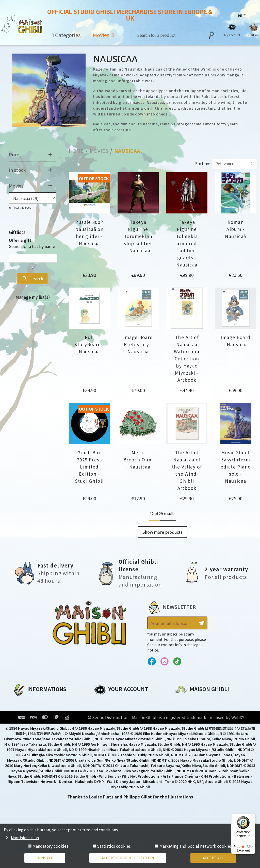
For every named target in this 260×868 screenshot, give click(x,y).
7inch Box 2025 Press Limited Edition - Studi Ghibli (90, 467)
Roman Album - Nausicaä (235, 229)
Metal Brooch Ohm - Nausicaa (138, 460)
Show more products (162, 532)
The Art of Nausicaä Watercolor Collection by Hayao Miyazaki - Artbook (187, 358)
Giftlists (17, 232)
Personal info (108, 701)
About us (22, 701)
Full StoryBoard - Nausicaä (89, 344)
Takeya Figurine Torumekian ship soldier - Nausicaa (138, 236)
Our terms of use (31, 718)
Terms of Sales (28, 727)
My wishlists (107, 736)
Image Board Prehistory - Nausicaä (138, 344)
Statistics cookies (114, 846)
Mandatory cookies (50, 846)
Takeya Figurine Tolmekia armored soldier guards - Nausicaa (187, 243)
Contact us (187, 755)
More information (25, 838)
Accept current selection (128, 858)
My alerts (104, 744)
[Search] (170, 35)
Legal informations (33, 710)
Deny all (45, 858)
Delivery (21, 736)
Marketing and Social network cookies (196, 846)
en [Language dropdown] (240, 15)
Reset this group (22, 207)
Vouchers (104, 727)
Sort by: (202, 163)
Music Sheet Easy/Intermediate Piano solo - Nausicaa (236, 467)
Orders (101, 710)
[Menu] (252, 816)
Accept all (213, 858)
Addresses (105, 718)
